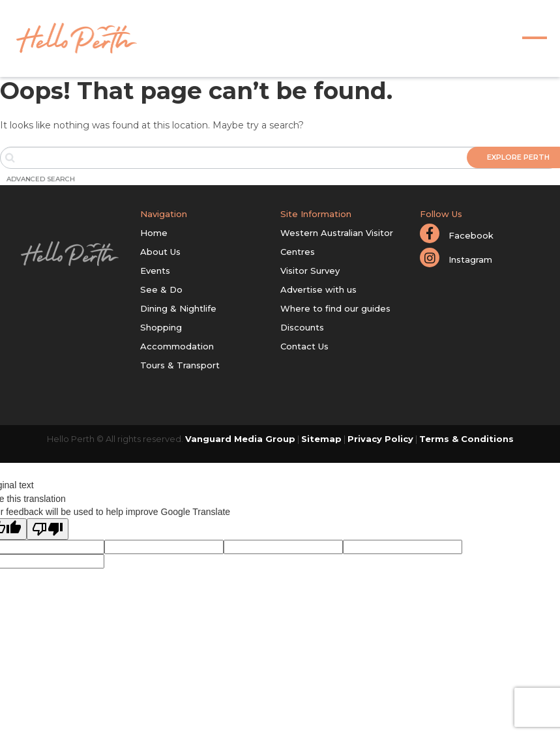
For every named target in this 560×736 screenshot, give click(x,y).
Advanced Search (41, 179)
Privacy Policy (380, 439)
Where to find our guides (335, 308)
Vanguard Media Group (240, 439)
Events (155, 271)
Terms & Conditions (466, 439)
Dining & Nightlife (178, 308)
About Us (160, 252)
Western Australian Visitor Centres (337, 242)
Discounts (302, 327)
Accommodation (177, 346)
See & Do (161, 289)
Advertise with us (318, 289)
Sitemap (321, 439)
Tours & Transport (180, 365)
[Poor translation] (48, 529)
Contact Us (304, 346)
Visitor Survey (310, 271)
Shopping (161, 327)
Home (154, 233)
